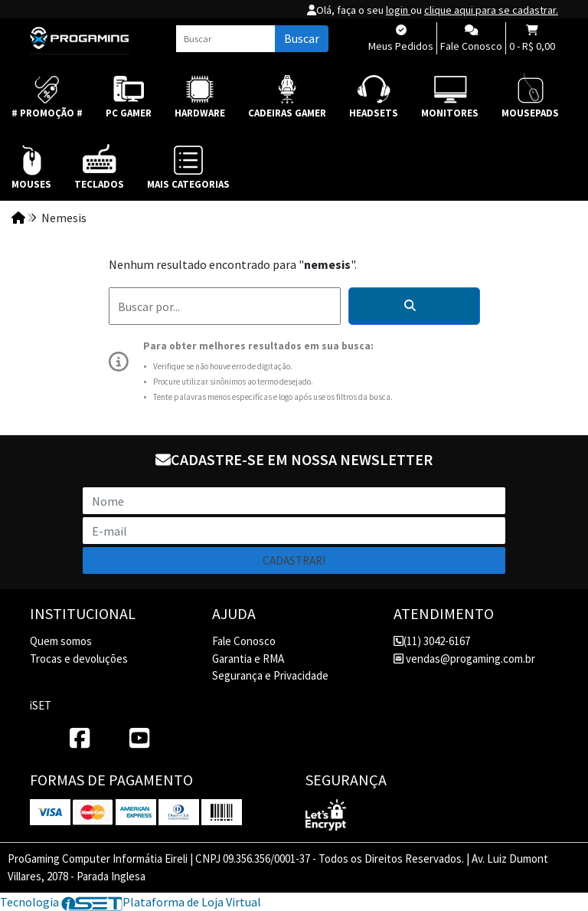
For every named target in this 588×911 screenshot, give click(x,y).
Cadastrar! (294, 560)
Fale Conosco (244, 641)
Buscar (302, 38)
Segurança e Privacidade (270, 675)
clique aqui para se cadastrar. (491, 10)
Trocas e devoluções (79, 659)
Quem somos (61, 641)
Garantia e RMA (248, 659)
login (398, 10)
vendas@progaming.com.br (464, 659)
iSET (41, 705)
